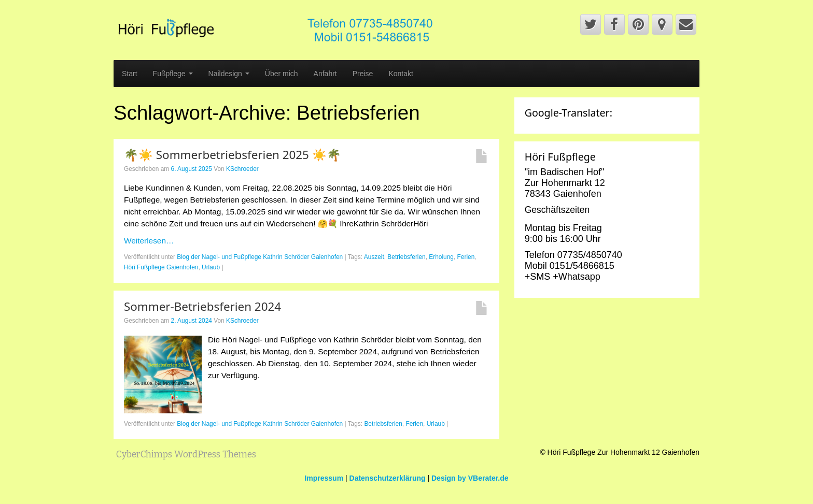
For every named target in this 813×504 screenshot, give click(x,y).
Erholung (441, 257)
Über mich (282, 74)
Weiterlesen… (149, 241)
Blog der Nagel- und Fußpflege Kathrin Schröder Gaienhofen (260, 257)
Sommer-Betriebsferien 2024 (202, 306)
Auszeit (374, 257)
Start (130, 74)
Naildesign (229, 74)
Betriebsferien (406, 257)
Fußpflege (173, 74)
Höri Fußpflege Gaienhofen (161, 267)
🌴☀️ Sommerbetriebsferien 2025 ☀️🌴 (233, 155)
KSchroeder (242, 169)
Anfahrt (325, 74)
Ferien (466, 257)
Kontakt (401, 74)
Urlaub (211, 267)
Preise (363, 74)
